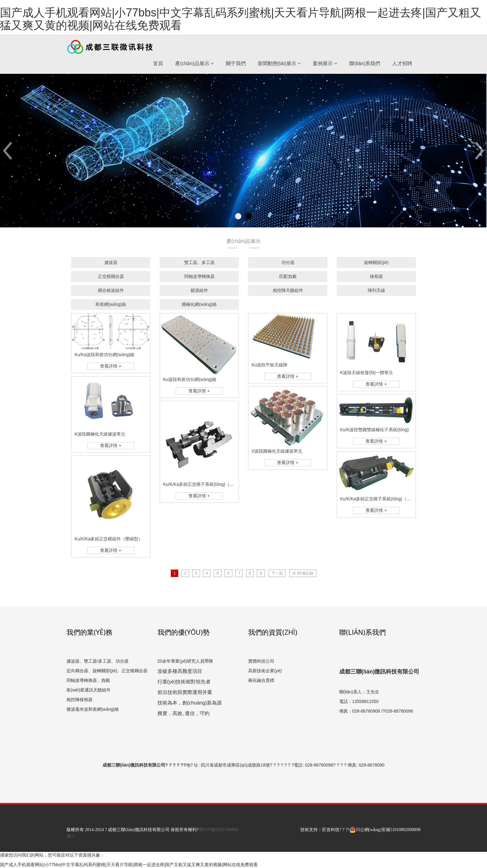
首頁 (158, 63)
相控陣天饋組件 (288, 293)
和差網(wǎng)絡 (111, 307)
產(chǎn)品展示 (194, 63)
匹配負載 (288, 279)
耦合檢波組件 (111, 293)
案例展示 (325, 63)
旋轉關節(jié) (376, 265)
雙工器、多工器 (199, 265)
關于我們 (236, 63)
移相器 (376, 279)
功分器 (288, 265)
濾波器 (111, 265)
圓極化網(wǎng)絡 (199, 307)
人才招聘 (402, 63)
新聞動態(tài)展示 (279, 63)
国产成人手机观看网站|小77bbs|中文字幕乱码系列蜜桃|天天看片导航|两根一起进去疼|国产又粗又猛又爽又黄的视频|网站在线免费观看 (241, 19)
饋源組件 (199, 293)
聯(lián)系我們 (365, 63)
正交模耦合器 (111, 279)
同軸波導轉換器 (199, 279)
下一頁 (277, 573)
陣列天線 (376, 293)
